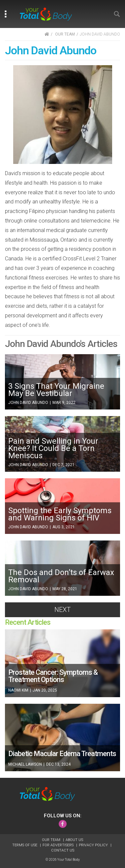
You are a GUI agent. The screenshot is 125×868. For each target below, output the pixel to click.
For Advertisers (59, 845)
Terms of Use (25, 845)
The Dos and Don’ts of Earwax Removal (61, 576)
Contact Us (63, 850)
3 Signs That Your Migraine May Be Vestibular (56, 390)
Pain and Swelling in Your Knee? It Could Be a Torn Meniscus (53, 448)
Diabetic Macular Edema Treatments (62, 754)
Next (62, 610)
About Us (74, 840)
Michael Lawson (26, 764)
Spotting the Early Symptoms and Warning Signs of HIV (60, 514)
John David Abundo (29, 403)
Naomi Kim (19, 690)
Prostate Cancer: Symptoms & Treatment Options (53, 676)
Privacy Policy (94, 845)
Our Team (52, 840)
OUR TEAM (65, 34)
